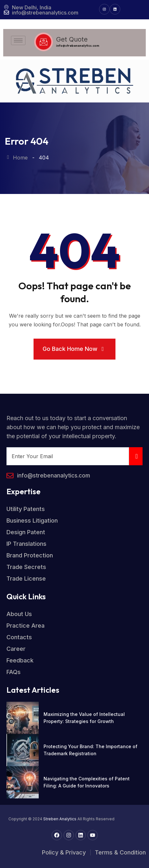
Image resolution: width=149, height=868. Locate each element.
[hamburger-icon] (18, 40)
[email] (68, 456)
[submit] (136, 456)
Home (16, 158)
